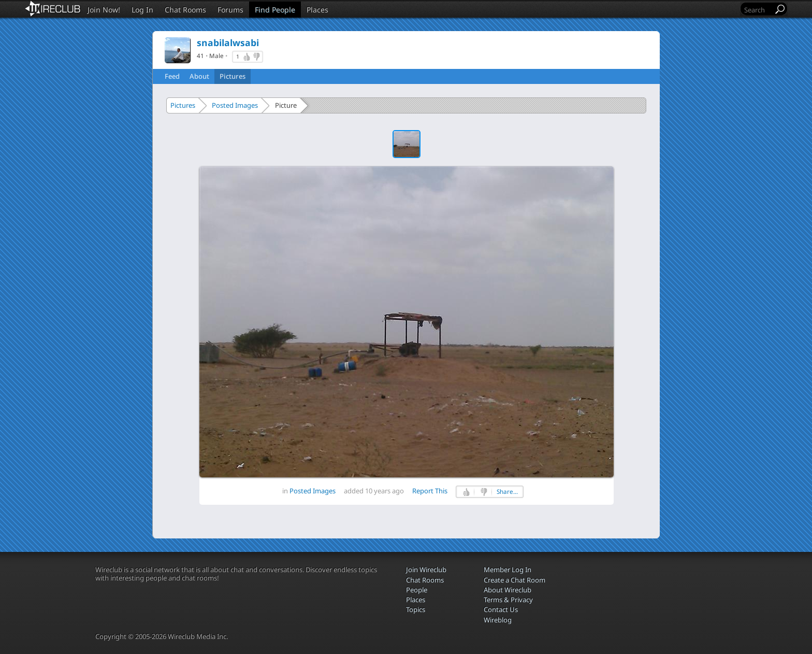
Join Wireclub (426, 570)
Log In (142, 10)
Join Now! (104, 10)
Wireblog (498, 620)
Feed (172, 76)
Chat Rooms (185, 10)
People (417, 590)
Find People (275, 10)
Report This (430, 491)
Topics (416, 609)
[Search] (758, 10)
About (199, 76)
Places (317, 10)
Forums (230, 10)
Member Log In (508, 570)
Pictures (233, 76)
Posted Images (235, 105)
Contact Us (501, 609)
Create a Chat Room (514, 580)
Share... (507, 492)
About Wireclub (508, 590)
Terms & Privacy (508, 600)
